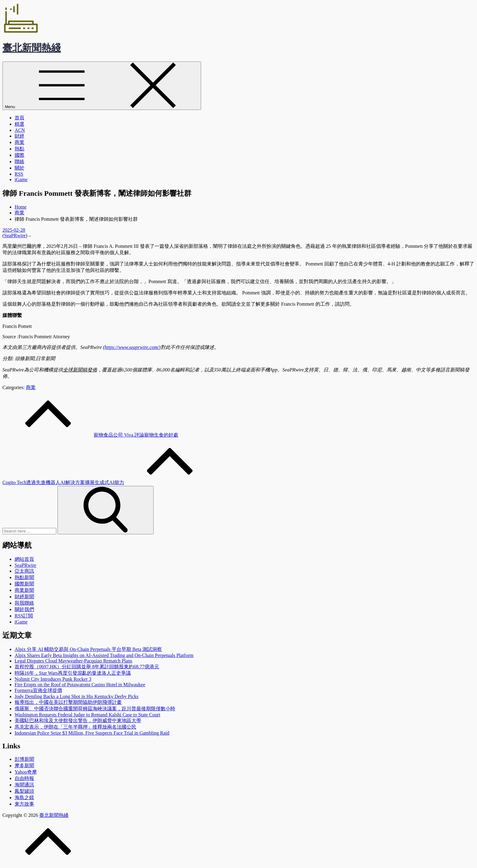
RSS (19, 174)
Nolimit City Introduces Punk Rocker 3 (53, 679)
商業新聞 (24, 590)
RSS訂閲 (24, 616)
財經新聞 (24, 597)
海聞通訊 (24, 785)
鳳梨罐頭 (24, 791)
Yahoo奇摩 (26, 772)
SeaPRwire (15, 235)
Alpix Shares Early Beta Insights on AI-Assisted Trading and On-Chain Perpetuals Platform (104, 655)
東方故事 (24, 804)
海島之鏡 (24, 798)
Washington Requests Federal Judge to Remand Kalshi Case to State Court (87, 715)
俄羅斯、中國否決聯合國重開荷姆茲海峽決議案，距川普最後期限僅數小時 (95, 709)
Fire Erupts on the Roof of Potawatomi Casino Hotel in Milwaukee (80, 685)
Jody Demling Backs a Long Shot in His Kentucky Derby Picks (77, 696)
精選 (19, 124)
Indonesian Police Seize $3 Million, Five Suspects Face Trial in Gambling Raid (92, 733)
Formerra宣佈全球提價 (38, 690)
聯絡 (19, 162)
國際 (19, 155)
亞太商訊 (24, 571)
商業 (19, 142)
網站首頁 (24, 559)
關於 (19, 168)
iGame (21, 179)
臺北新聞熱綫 (32, 48)
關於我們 (24, 609)
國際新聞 (24, 584)
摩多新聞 (24, 766)
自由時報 (24, 778)
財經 (19, 136)
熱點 (19, 149)
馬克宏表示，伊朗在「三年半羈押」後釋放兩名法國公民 (75, 727)
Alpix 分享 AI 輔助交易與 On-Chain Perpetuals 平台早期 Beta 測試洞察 (88, 649)
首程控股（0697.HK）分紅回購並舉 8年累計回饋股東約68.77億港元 (87, 667)
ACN (20, 130)
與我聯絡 (24, 603)
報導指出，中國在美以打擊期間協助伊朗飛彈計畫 (68, 702)
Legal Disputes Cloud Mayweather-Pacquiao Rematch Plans (73, 661)
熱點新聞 (24, 577)
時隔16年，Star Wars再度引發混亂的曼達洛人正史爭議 (73, 673)
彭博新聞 (24, 759)
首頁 (19, 118)
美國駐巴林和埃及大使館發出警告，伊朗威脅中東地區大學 (78, 720)
